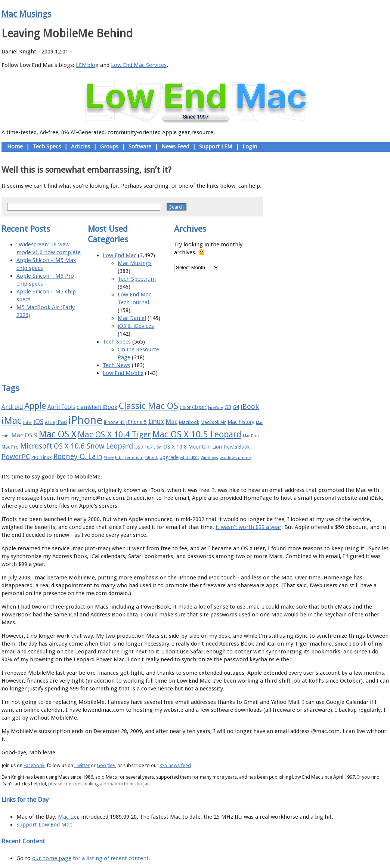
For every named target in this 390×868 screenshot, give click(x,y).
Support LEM (216, 147)
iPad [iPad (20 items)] (62, 422)
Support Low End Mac (44, 825)
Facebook (34, 765)
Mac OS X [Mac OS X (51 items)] (58, 434)
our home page (52, 858)
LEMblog (87, 65)
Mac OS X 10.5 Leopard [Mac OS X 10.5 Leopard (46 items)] (197, 434)
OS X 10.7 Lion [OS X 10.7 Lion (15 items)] (148, 447)
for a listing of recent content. (111, 858)
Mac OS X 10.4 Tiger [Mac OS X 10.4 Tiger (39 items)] (114, 435)
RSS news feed (175, 765)
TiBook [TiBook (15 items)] (151, 458)
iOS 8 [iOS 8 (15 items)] (50, 423)
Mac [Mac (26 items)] (171, 422)
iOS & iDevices (136, 326)
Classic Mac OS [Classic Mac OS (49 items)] (148, 406)
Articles (81, 147)
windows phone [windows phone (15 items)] (235, 458)
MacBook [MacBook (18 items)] (189, 422)
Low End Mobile (123, 373)
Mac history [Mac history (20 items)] (241, 422)
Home (15, 147)
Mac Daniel (132, 318)
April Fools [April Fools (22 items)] (61, 407)
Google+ (106, 765)
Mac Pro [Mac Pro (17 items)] (10, 447)
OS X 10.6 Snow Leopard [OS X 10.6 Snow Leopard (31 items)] (93, 446)
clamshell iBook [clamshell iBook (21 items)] (97, 407)
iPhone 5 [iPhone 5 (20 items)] (137, 422)
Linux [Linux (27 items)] (156, 422)
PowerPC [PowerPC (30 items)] (16, 457)
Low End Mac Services (139, 65)
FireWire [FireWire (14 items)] (216, 408)
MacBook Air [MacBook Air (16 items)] (213, 422)
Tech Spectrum (137, 279)
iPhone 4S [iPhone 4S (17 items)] (114, 422)
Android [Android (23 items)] (12, 407)
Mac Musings (26, 14)
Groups (109, 147)
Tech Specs (47, 147)
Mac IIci (68, 817)
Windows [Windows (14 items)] (209, 458)
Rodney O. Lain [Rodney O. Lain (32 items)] (78, 457)
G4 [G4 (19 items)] (236, 407)
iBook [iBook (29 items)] (250, 407)
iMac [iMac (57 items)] (12, 421)
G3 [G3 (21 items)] (228, 407)
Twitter (82, 765)
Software (140, 147)
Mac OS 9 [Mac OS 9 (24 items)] (24, 435)
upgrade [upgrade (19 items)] (169, 457)
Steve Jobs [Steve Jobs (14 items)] (114, 458)
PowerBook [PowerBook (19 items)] (237, 447)
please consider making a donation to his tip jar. (99, 784)
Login (250, 147)
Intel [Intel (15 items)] (27, 423)
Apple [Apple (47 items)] (35, 406)
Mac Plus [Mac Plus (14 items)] (251, 436)
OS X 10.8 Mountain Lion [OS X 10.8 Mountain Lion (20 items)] (193, 447)
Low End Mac (120, 255)
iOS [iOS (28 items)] (38, 421)
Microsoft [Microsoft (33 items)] (36, 446)
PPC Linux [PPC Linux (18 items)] (42, 457)
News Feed (175, 147)
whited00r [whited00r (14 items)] (190, 458)
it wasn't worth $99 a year (248, 527)
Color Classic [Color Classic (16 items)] (193, 407)
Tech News (117, 365)
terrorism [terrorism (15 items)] (134, 458)
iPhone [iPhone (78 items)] (85, 420)
